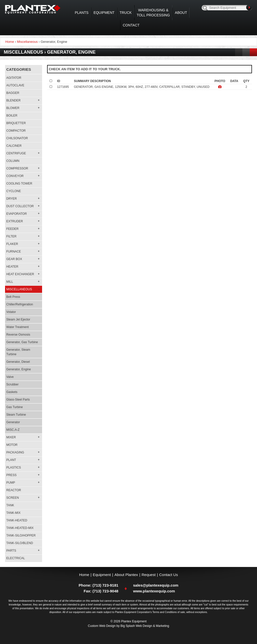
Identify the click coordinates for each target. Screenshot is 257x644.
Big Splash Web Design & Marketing (145, 626)
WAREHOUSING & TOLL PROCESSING (153, 13)
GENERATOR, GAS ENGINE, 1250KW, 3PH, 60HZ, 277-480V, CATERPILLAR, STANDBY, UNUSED (142, 87)
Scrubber (12, 384)
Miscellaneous (27, 42)
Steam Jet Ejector (18, 319)
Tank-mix (13, 513)
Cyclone (14, 191)
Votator (11, 312)
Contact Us (169, 575)
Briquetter (16, 123)
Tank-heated (17, 520)
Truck (125, 13)
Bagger (13, 93)
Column (13, 161)
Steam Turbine (16, 415)
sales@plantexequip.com (156, 585)
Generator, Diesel (18, 362)
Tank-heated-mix (20, 528)
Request (149, 575)
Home (84, 575)
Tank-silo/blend (20, 543)
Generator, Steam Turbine (18, 352)
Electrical (16, 558)
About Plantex (126, 575)
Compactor (16, 131)
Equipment (104, 13)
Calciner (14, 146)
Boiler (12, 116)
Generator (13, 422)
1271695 (63, 87)
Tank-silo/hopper (21, 535)
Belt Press (13, 297)
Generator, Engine (19, 369)
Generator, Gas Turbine (22, 342)
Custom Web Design (102, 626)
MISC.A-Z (13, 430)
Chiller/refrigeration (20, 304)
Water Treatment (18, 327)
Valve (10, 377)
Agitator (14, 78)
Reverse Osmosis (18, 335)
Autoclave (15, 85)
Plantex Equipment (33, 9)
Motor (12, 445)
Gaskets (12, 392)
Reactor (14, 490)
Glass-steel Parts (18, 400)
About (181, 13)
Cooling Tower (19, 184)
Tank (10, 505)
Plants (82, 13)
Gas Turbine (14, 407)
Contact (131, 25)
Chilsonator (17, 138)
